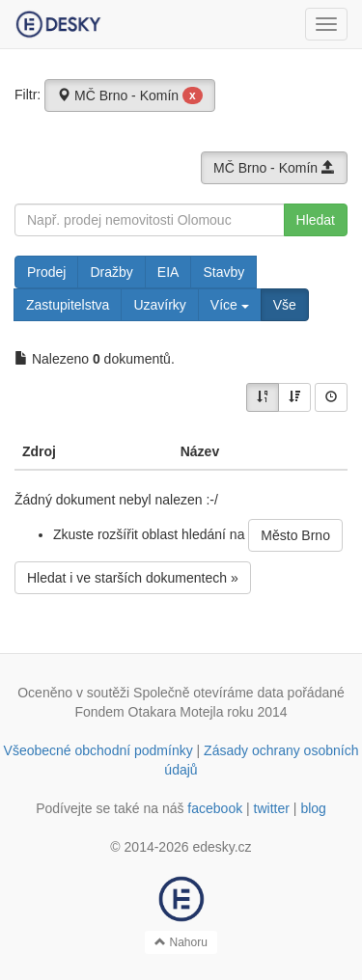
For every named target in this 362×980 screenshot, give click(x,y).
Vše (285, 305)
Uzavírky (159, 305)
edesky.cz (222, 847)
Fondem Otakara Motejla (149, 712)
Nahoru (181, 942)
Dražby (111, 272)
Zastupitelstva (68, 305)
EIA (168, 272)
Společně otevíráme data (209, 693)
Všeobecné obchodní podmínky (98, 750)
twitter (272, 808)
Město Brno (295, 535)
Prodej (46, 272)
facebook (215, 808)
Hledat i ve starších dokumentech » (133, 578)
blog (313, 808)
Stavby (223, 272)
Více (230, 305)
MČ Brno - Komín (130, 95)
